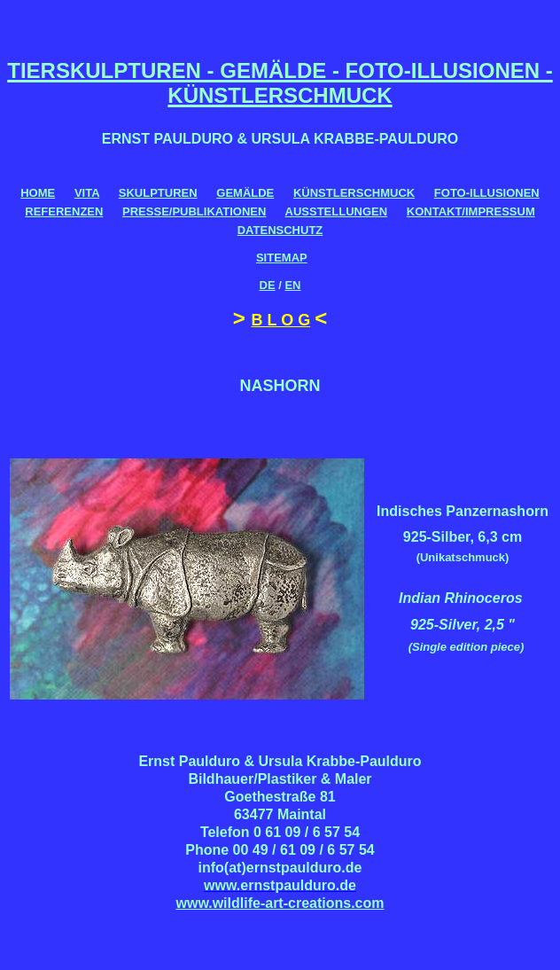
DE (268, 285)
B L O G (280, 320)
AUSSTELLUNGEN (337, 211)
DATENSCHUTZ (280, 230)
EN (292, 285)
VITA (87, 193)
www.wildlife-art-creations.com (280, 903)
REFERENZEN (64, 211)
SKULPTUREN (158, 193)
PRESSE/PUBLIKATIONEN (194, 211)
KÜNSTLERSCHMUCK (354, 193)
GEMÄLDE (245, 193)
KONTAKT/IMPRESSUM (471, 211)
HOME (38, 193)
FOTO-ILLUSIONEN (487, 193)
